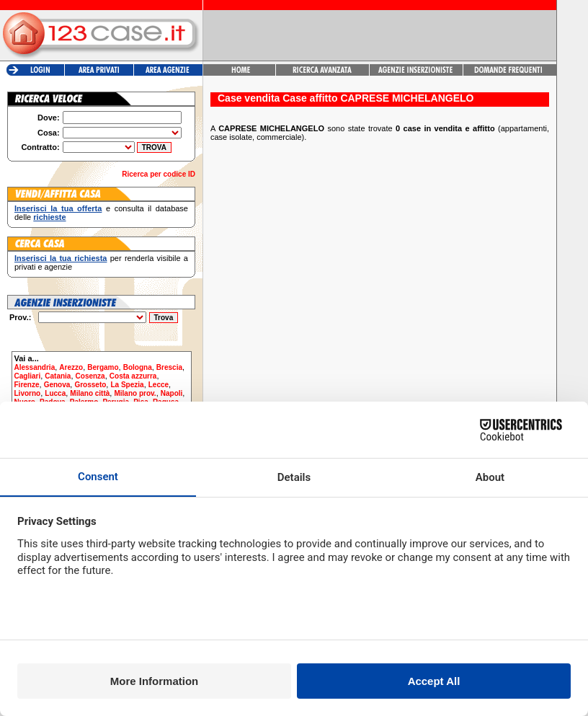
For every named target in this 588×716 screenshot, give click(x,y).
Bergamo (103, 367)
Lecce (159, 385)
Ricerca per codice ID (159, 174)
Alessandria (35, 367)
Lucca (55, 393)
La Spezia (127, 385)
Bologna (138, 367)
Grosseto (90, 385)
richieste (49, 217)
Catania (58, 376)
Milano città (90, 393)
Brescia (169, 367)
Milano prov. (135, 393)
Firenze (27, 385)
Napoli (172, 393)
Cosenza (90, 376)
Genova (57, 385)
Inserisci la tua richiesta (61, 258)
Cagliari (28, 376)
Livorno (28, 393)
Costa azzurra (133, 376)
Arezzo (71, 367)
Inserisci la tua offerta (58, 208)
